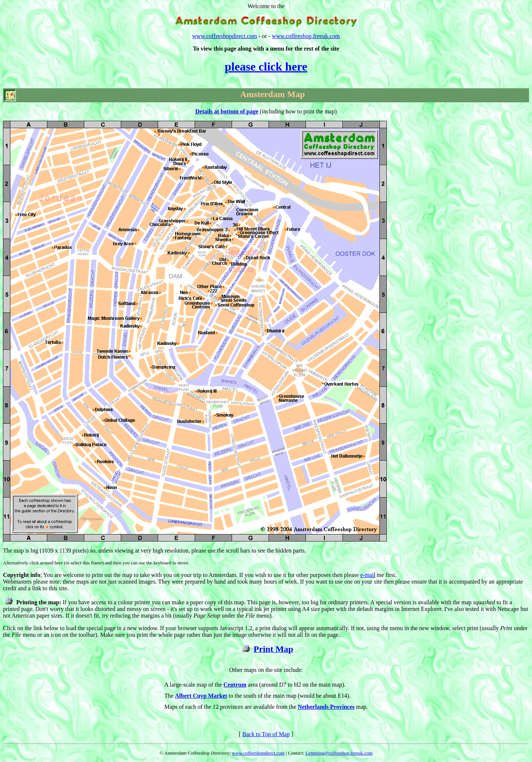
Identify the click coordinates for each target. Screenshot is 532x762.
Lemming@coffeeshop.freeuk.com (339, 753)
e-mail (368, 575)
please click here (266, 66)
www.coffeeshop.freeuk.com (306, 36)
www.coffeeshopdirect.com (225, 36)
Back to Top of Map (266, 734)
